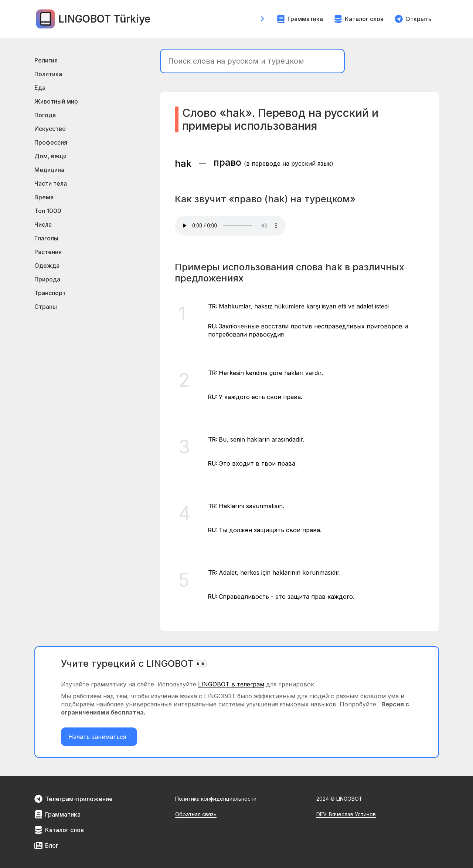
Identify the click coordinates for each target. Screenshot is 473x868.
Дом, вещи (50, 156)
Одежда (47, 266)
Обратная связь (196, 814)
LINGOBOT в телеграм (231, 684)
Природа (47, 279)
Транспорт (50, 293)
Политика (48, 74)
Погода (45, 115)
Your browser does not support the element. (230, 226)
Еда (40, 88)
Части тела (51, 183)
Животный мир (56, 101)
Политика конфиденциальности (216, 799)
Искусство (50, 129)
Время (44, 197)
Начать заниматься (99, 737)
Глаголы (46, 238)
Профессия (51, 142)
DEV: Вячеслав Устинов (346, 814)
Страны (46, 307)
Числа (43, 224)
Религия (46, 60)
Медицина (49, 170)
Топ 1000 (48, 211)
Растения (48, 252)
